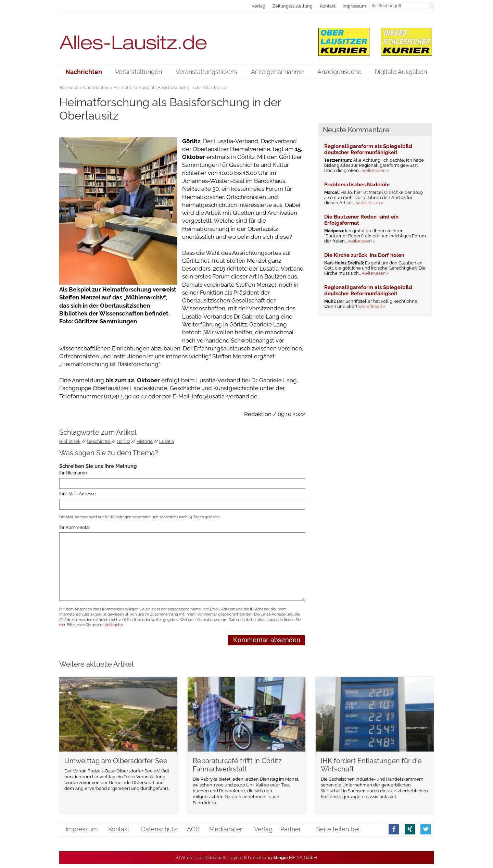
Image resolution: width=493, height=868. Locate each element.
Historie (145, 441)
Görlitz (123, 441)
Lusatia (167, 441)
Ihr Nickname (73, 473)
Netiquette (114, 625)
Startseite (69, 88)
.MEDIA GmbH (295, 858)
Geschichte (99, 441)
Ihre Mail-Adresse (78, 494)
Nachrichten (96, 88)
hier (62, 625)
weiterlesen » (375, 170)
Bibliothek (70, 441)
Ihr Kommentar (75, 527)
